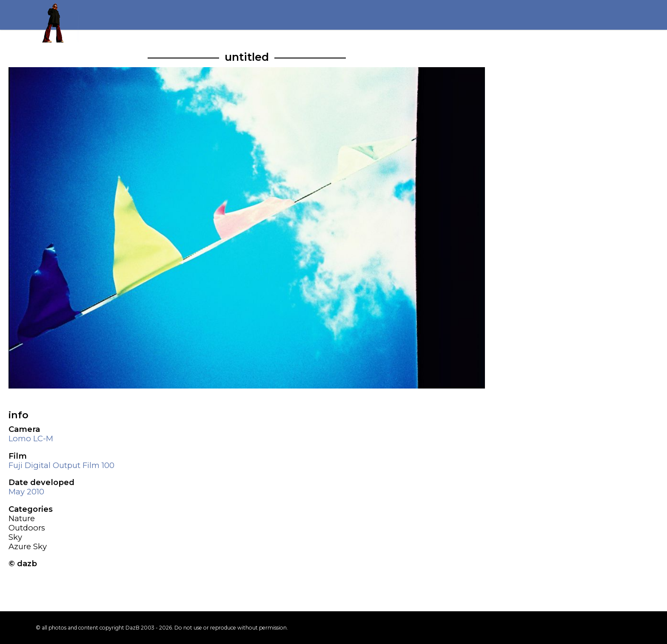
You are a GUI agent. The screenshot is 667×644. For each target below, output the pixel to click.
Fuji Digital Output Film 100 (61, 465)
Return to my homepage (57, 21)
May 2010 (26, 492)
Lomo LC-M (31, 438)
